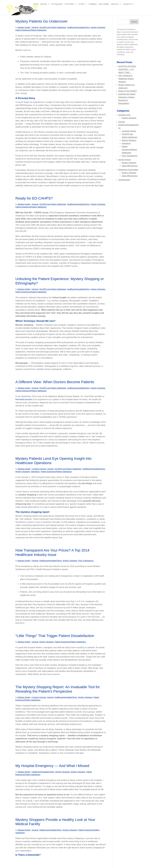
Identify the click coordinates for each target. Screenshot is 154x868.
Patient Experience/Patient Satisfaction (31, 30)
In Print (81, 7)
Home (36, 7)
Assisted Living (124, 115)
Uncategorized (124, 180)
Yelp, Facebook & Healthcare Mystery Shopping (126, 79)
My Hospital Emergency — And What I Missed (52, 766)
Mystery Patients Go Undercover (41, 21)
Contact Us (127, 7)
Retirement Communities (128, 170)
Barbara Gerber (24, 27)
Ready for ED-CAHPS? (34, 198)
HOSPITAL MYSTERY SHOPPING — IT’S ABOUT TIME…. (127, 69)
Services (44, 7)
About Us (115, 7)
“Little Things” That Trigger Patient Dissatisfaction (55, 636)
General (35, 27)
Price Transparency (86, 561)
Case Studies (104, 7)
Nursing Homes (124, 160)
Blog (35, 13)
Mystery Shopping (98, 27)
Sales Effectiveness (130, 166)
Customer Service (39, 469)
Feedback (93, 7)
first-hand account (24, 399)
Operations (35, 472)
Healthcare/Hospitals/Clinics (79, 27)
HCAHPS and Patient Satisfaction (53, 27)
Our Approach (57, 7)
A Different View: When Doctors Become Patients (55, 382)
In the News (69, 7)
